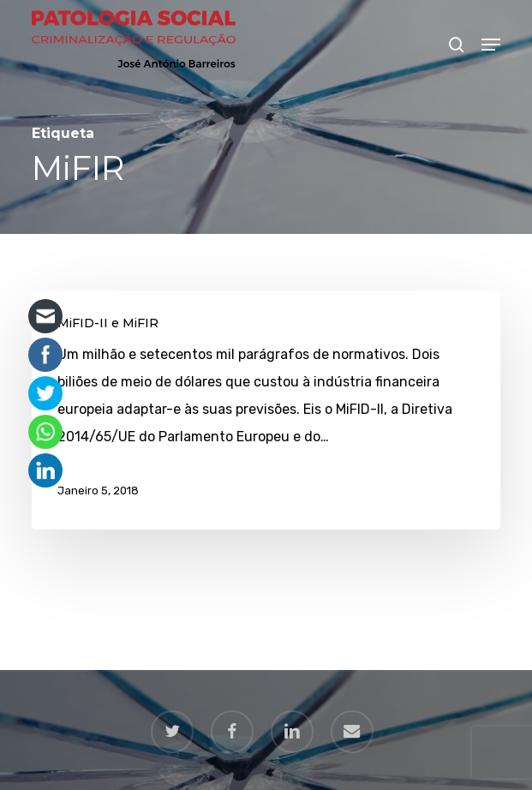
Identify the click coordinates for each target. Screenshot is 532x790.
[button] (491, 45)
